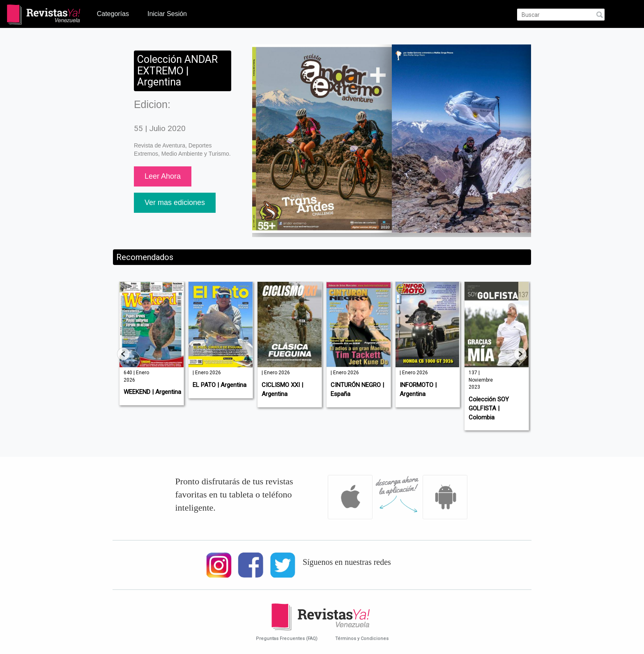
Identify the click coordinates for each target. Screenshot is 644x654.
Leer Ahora (163, 176)
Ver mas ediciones (175, 203)
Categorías (113, 14)
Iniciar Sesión (167, 14)
